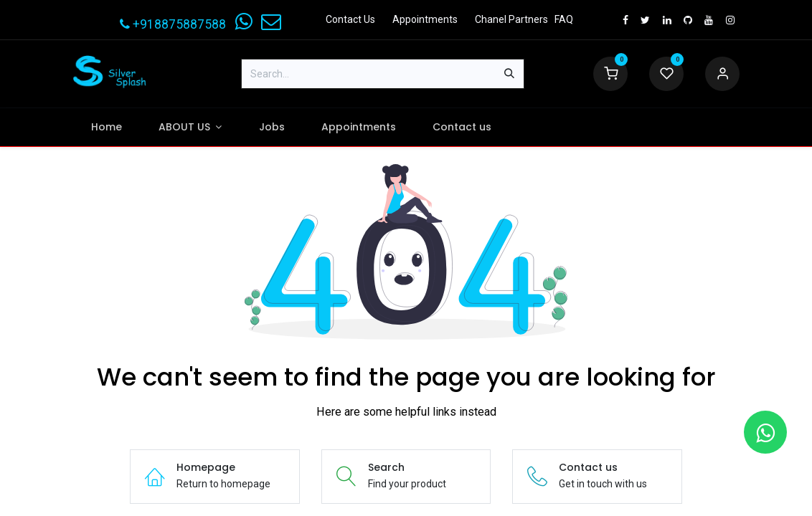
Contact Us (350, 19)
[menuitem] (106, 127)
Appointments (425, 19)
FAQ (564, 19)
